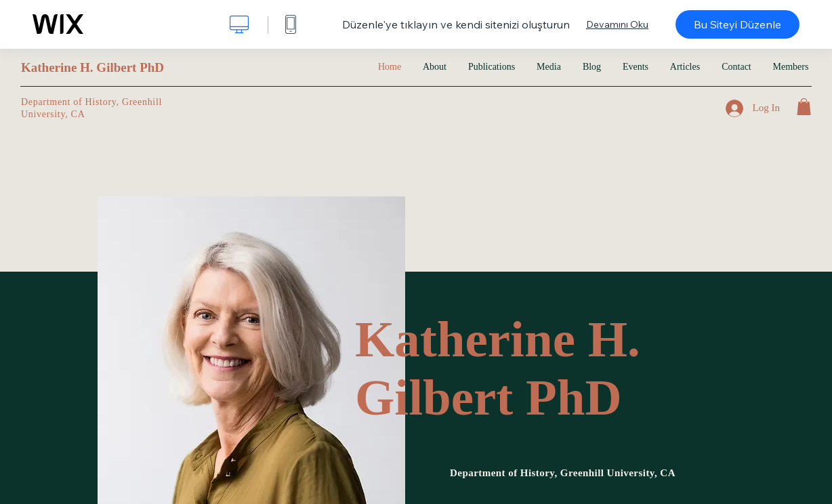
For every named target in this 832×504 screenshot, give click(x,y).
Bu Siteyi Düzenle (737, 24)
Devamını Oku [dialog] (617, 24)
